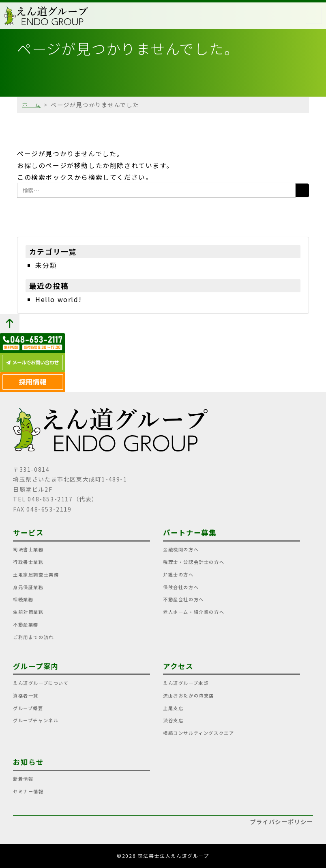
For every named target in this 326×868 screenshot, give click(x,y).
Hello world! (58, 299)
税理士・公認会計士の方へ (194, 562)
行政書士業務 (28, 562)
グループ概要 (28, 708)
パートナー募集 (190, 532)
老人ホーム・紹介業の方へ (194, 612)
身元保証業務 (28, 587)
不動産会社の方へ (183, 599)
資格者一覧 (26, 695)
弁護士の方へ (178, 574)
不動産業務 (26, 624)
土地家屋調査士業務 (36, 574)
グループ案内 (36, 666)
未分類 (46, 265)
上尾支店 (173, 708)
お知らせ (28, 762)
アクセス (178, 666)
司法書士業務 (28, 549)
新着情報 (23, 779)
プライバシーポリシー (281, 822)
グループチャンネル (36, 720)
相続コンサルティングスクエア (198, 733)
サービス (28, 532)
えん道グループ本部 (186, 683)
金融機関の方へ (181, 549)
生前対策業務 (28, 612)
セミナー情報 (28, 791)
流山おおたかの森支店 (189, 695)
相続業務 (23, 599)
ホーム (31, 105)
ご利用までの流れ (33, 637)
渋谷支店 (173, 720)
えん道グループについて (41, 683)
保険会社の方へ (181, 587)
